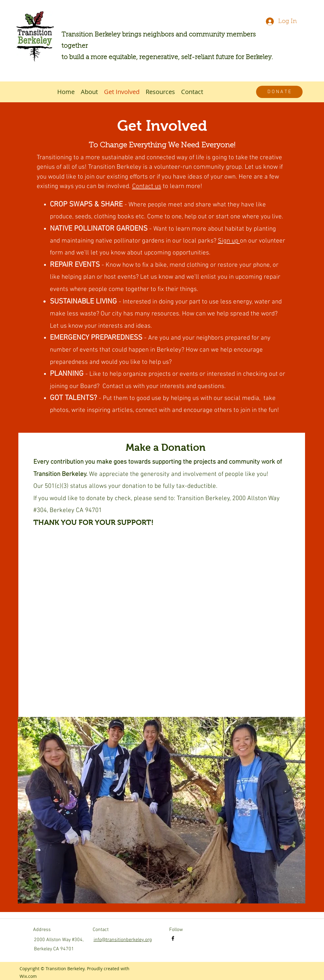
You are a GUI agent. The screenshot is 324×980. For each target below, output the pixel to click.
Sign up (229, 241)
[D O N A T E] (279, 92)
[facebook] (173, 938)
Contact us (147, 186)
